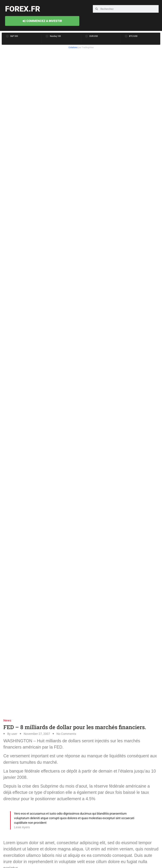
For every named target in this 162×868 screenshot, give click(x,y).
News (7, 720)
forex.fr (23, 9)
